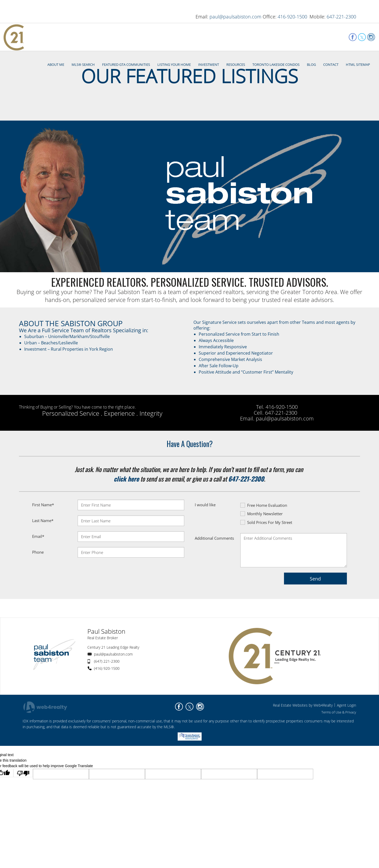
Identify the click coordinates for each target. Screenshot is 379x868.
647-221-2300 (341, 17)
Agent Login (346, 733)
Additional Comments (214, 566)
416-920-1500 (292, 17)
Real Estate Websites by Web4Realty (303, 733)
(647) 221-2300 (107, 689)
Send (315, 606)
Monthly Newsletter (261, 541)
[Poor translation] (23, 801)
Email (38, 564)
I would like (205, 532)
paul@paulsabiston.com (235, 17)
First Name (43, 532)
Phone (38, 580)
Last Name (43, 548)
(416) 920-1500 (107, 696)
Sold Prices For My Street (266, 550)
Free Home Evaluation (264, 533)
